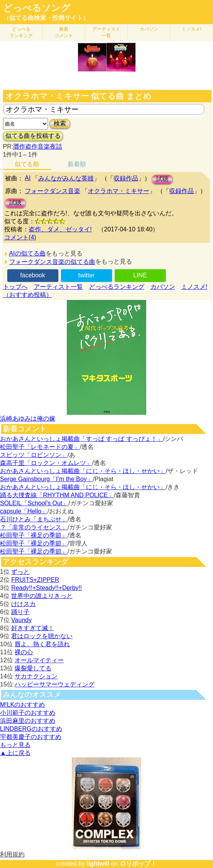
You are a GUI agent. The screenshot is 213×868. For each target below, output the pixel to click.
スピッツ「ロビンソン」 (34, 455)
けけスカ (23, 604)
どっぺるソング (37, 8)
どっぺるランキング (117, 287)
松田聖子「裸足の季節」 (34, 535)
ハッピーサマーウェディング (54, 684)
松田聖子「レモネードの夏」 (40, 447)
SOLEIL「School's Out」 (34, 503)
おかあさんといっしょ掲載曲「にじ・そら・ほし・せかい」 (83, 471)
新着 (64, 32)
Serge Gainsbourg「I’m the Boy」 (46, 479)
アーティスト (106, 32)
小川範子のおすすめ (28, 713)
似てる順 (27, 164)
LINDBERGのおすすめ (31, 729)
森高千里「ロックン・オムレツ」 (46, 463)
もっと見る (15, 745)
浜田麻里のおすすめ (28, 721)
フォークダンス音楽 (53, 191)
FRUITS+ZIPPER (35, 580)
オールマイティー (39, 660)
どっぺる (21, 32)
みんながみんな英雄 (66, 178)
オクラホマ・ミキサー (119, 191)
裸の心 (24, 652)
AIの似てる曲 (27, 253)
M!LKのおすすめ (22, 705)
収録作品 (126, 178)
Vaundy (21, 620)
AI (28, 178)
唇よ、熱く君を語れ (42, 644)
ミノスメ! (191, 29)
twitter (87, 275)
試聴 (162, 179)
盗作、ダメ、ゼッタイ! (60, 229)
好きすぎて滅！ (33, 628)
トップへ (15, 287)
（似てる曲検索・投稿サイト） (46, 18)
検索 (60, 124)
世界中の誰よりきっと (42, 596)
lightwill (98, 864)
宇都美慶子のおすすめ (31, 737)
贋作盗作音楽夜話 (38, 147)
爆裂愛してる (33, 668)
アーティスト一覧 (58, 287)
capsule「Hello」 (24, 511)
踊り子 (20, 612)
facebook (33, 275)
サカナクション (36, 676)
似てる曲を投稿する (33, 136)
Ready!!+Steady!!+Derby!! (46, 588)
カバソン (149, 29)
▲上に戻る (15, 753)
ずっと (20, 572)
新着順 (77, 164)
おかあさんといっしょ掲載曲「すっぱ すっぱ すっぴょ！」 (82, 439)
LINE (140, 275)
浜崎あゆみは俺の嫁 (28, 418)
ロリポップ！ (138, 864)
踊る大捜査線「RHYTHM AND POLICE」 (57, 495)
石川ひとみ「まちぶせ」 (34, 519)
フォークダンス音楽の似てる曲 (52, 262)
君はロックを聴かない (42, 636)
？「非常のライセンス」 (34, 527)
